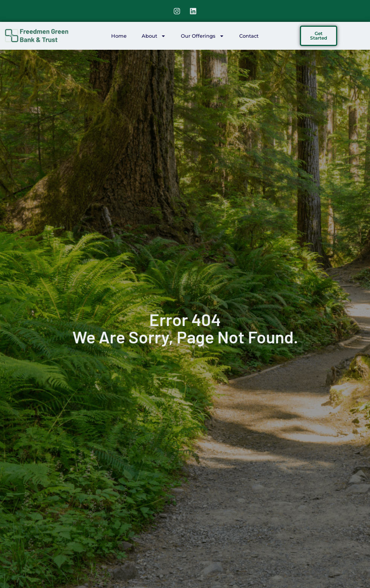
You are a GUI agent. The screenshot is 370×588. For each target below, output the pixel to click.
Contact (249, 36)
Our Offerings (203, 36)
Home (119, 36)
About (154, 36)
